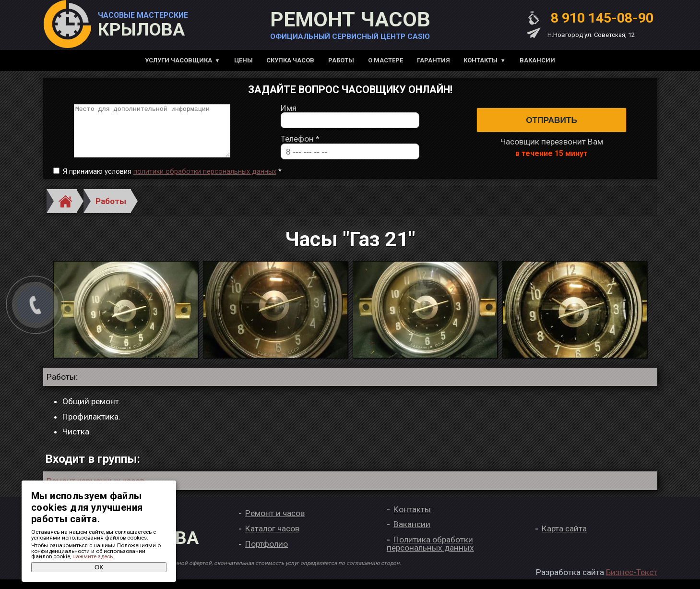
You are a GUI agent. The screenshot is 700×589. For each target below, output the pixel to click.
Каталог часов (272, 538)
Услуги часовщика (178, 60)
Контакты (481, 60)
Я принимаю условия (172, 181)
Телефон (300, 144)
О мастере (386, 60)
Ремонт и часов (275, 523)
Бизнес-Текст (632, 582)
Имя (289, 113)
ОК (99, 567)
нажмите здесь (93, 556)
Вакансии (537, 60)
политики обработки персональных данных (205, 181)
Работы (341, 60)
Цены (243, 60)
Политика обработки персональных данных (430, 553)
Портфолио (267, 553)
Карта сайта (564, 538)
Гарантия (433, 60)
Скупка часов (290, 60)
